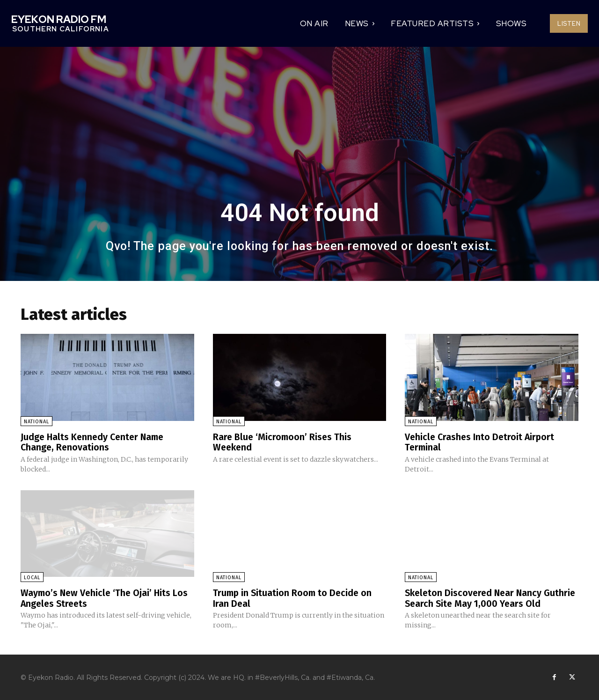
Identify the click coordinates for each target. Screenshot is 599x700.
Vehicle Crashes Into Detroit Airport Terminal (481, 442)
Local (32, 577)
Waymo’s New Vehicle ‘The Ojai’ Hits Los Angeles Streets (106, 597)
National (37, 422)
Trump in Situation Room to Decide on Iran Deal (294, 597)
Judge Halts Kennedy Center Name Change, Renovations (95, 442)
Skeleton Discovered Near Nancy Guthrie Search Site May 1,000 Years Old (491, 597)
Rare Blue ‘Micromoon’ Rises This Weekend (283, 442)
